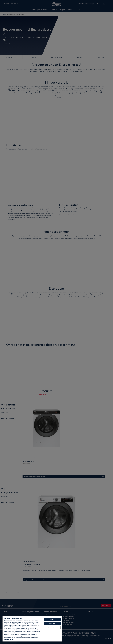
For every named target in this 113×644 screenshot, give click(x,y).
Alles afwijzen (52, 623)
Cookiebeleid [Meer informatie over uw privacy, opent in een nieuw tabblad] (35, 637)
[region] (32, 629)
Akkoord (52, 619)
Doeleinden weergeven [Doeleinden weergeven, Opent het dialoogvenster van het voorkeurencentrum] (52, 627)
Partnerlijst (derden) (9, 639)
